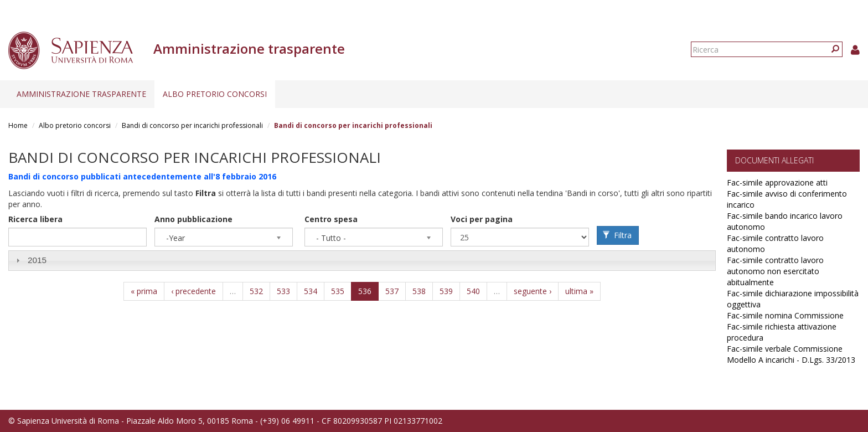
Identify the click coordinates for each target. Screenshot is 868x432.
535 (338, 291)
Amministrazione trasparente (81, 94)
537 (392, 291)
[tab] (362, 261)
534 (311, 291)
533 (283, 291)
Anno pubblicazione (193, 219)
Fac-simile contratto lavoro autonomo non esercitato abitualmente (775, 271)
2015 (37, 260)
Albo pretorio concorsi (215, 94)
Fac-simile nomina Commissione (785, 315)
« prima (144, 291)
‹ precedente (193, 291)
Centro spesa (331, 219)
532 (256, 291)
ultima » (579, 291)
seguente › (533, 291)
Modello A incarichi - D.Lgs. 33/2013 (791, 360)
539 (446, 291)
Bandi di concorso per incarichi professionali (192, 125)
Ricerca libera (35, 219)
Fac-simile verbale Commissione (785, 349)
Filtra (617, 235)
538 (419, 291)
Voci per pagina (482, 219)
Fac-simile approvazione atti (777, 182)
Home (18, 125)
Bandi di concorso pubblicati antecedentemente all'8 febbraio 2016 (142, 176)
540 (473, 291)
